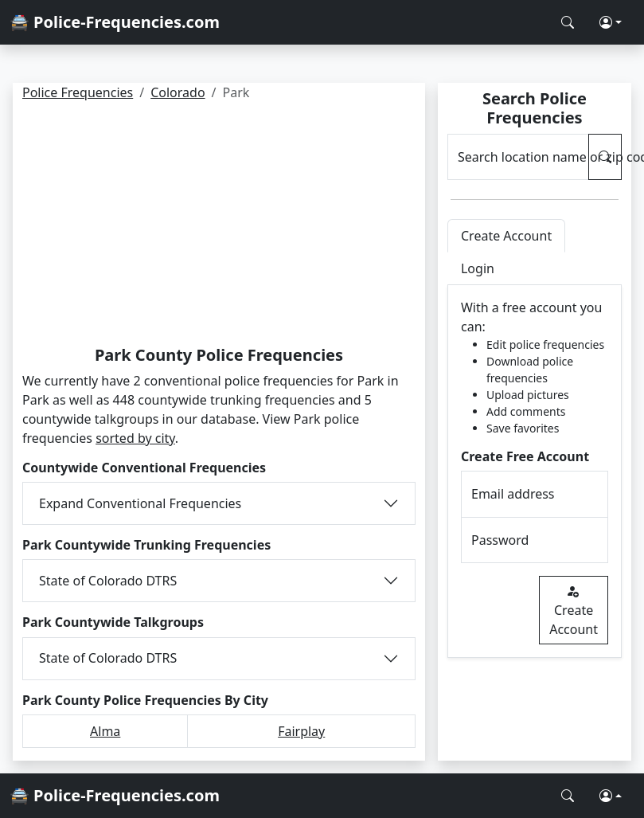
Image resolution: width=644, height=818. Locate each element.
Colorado (178, 92)
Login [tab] (478, 268)
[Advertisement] (219, 226)
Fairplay (301, 731)
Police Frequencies (78, 92)
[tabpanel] (535, 472)
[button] (611, 22)
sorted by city (135, 438)
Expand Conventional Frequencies (140, 503)
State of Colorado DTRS (108, 581)
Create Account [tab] (506, 236)
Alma (105, 731)
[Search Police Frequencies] (568, 22)
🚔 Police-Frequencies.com (115, 22)
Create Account (574, 610)
